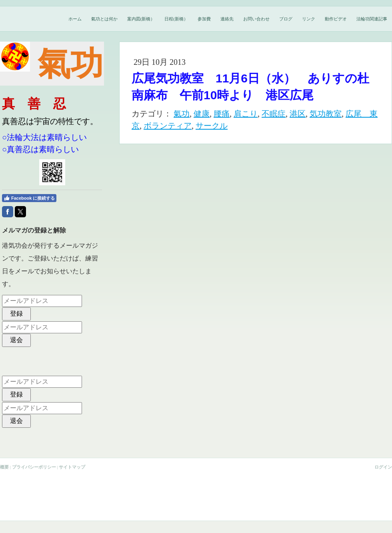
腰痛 (222, 114)
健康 (202, 114)
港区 (298, 114)
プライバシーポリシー (34, 467)
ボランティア (168, 126)
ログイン (383, 467)
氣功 (182, 114)
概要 (4, 467)
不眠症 (274, 114)
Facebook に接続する (29, 198)
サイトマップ (72, 467)
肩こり (246, 114)
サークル (212, 126)
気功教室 (326, 114)
